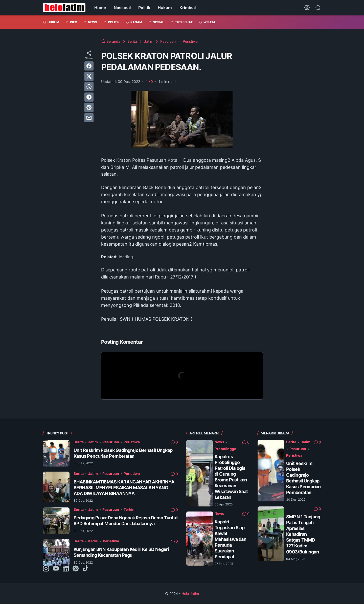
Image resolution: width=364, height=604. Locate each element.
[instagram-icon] (46, 569)
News (219, 442)
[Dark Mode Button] (307, 8)
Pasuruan (111, 442)
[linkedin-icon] (66, 569)
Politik (144, 8)
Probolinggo (225, 449)
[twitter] (89, 76)
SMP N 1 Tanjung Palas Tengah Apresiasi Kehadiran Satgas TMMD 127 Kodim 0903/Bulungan (303, 534)
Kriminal (188, 8)
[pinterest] (89, 107)
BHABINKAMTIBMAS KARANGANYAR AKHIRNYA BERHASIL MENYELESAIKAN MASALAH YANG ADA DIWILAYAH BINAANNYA (124, 488)
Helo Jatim (190, 594)
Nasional (122, 8)
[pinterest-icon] (76, 569)
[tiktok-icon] (85, 569)
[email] (89, 118)
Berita (79, 442)
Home (100, 8)
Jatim (93, 442)
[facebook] (89, 66)
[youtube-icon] (56, 569)
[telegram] (89, 97)
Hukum (165, 8)
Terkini (130, 509)
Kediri (93, 541)
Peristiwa (132, 442)
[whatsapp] (89, 87)
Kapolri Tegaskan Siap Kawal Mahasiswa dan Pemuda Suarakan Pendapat (230, 539)
